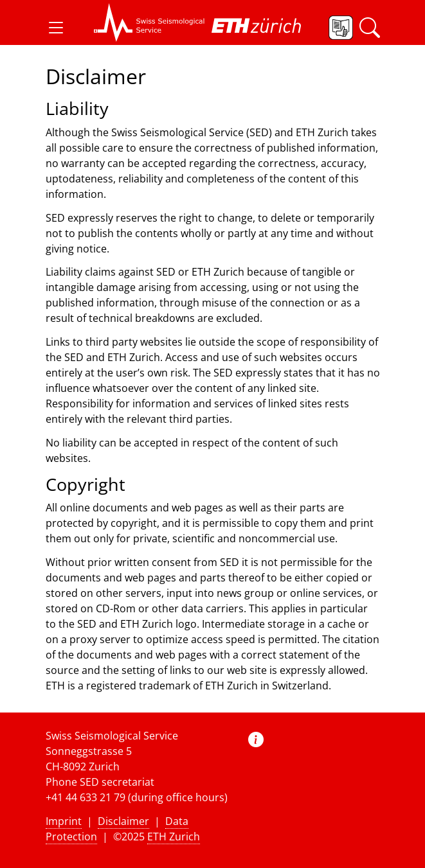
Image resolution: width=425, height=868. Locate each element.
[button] (56, 28)
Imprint (64, 821)
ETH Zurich (174, 837)
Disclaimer (123, 821)
